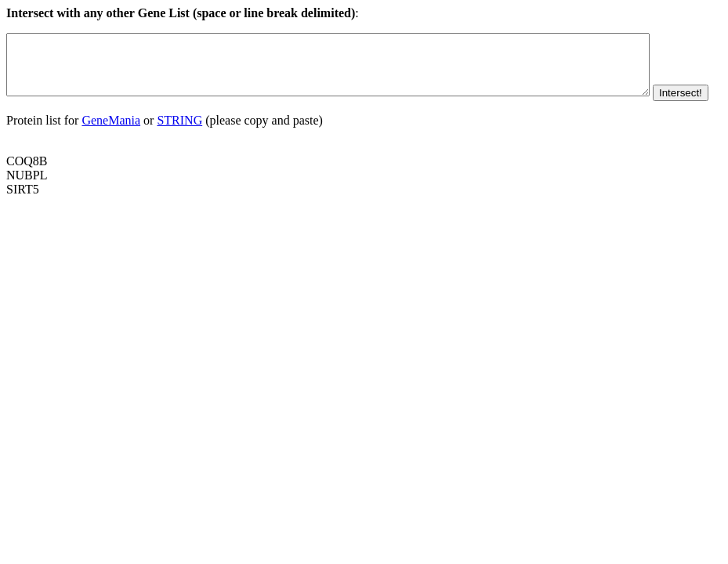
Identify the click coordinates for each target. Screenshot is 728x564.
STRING (179, 144)
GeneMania (111, 144)
